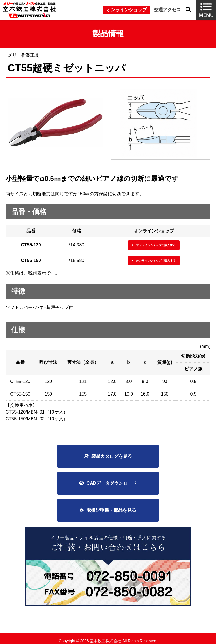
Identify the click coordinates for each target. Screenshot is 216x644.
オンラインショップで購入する (156, 245)
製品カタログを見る (112, 456)
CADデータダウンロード (112, 483)
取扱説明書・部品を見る (111, 510)
